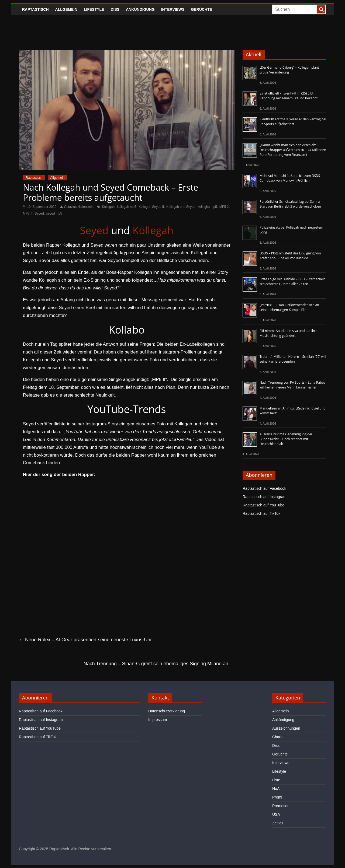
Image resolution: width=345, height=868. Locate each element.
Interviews (173, 9)
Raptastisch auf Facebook (264, 488)
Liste (276, 780)
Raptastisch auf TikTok (261, 513)
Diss (115, 9)
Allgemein (66, 9)
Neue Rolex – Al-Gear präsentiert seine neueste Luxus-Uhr (85, 640)
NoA (276, 789)
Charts (278, 737)
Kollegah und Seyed (181, 207)
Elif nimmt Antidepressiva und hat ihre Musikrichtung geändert (288, 333)
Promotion (281, 806)
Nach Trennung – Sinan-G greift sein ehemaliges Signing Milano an (159, 664)
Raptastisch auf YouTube (263, 505)
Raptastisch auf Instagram (265, 497)
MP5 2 (224, 207)
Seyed (39, 213)
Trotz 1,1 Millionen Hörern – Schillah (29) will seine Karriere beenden (293, 359)
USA (276, 814)
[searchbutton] (321, 9)
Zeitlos (278, 823)
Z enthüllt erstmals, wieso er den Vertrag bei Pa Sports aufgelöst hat (293, 122)
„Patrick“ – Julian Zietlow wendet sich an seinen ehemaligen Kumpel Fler (289, 307)
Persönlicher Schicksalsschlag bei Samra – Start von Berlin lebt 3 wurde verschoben (291, 204)
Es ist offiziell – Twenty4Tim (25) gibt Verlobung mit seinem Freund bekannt (289, 96)
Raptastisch (35, 9)
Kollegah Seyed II (151, 207)
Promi (277, 797)
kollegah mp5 (127, 207)
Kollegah (108, 207)
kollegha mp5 (207, 207)
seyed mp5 (54, 213)
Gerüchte (202, 9)
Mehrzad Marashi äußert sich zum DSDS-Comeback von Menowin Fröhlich (290, 178)
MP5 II (28, 213)
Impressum (158, 720)
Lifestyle (94, 9)
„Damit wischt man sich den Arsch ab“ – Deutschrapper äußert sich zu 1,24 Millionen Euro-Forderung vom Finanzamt (293, 150)
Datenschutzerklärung (167, 711)
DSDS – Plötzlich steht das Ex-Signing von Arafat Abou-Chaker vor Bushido (290, 256)
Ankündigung (140, 9)
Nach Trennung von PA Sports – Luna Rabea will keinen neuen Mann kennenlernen (293, 385)
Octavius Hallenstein (79, 207)
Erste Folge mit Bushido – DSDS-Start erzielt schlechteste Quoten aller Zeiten (292, 281)
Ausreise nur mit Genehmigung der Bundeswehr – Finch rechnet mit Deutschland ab (286, 439)
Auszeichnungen (286, 728)
